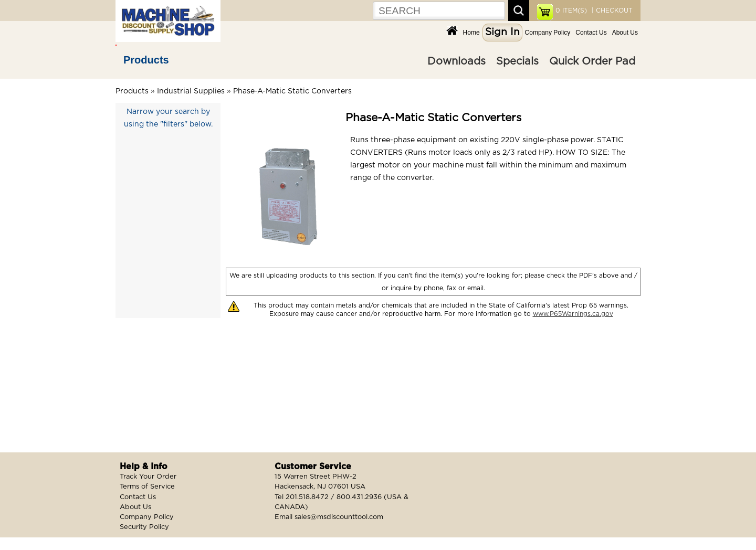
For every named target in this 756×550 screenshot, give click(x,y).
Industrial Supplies (191, 91)
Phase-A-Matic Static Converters (292, 91)
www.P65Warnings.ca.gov (573, 314)
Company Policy (548, 33)
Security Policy (144, 527)
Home (471, 33)
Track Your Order (148, 477)
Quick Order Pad (592, 61)
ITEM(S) (571, 10)
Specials (517, 61)
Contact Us (591, 33)
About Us (625, 33)
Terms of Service (147, 487)
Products (146, 60)
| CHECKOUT (611, 10)
